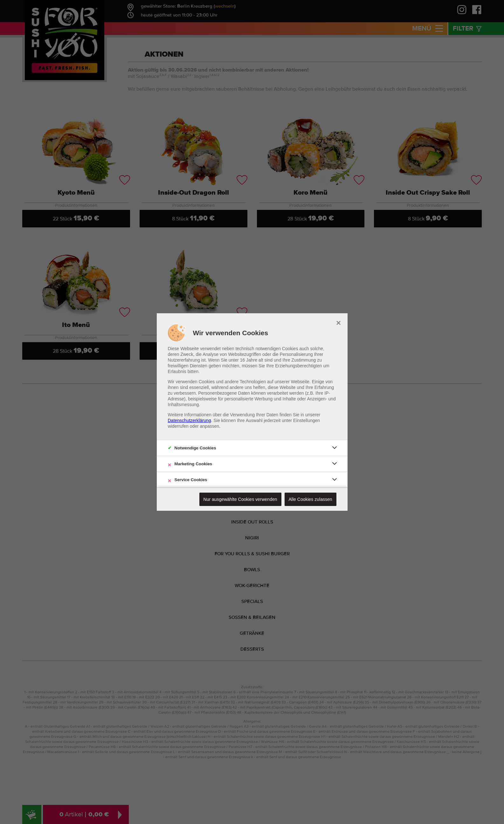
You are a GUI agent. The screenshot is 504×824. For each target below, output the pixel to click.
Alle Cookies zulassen (311, 499)
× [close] (338, 322)
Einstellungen (307, 420)
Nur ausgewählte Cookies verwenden (240, 499)
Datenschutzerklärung (190, 420)
